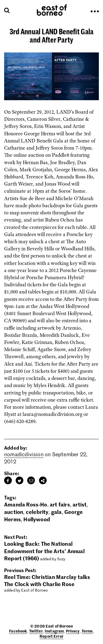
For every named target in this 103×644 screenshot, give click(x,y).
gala (56, 512)
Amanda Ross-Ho (26, 504)
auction (14, 512)
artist (80, 504)
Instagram (54, 631)
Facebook (18, 631)
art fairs (60, 504)
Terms (87, 631)
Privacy (73, 631)
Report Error (51, 636)
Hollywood (37, 519)
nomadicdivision (24, 454)
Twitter (36, 631)
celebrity (37, 512)
